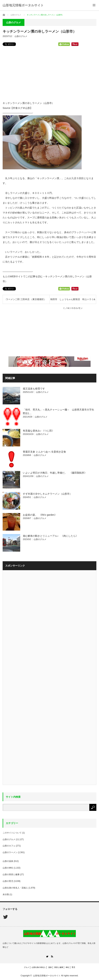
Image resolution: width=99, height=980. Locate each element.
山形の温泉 (8, 861)
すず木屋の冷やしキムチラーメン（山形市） (47, 494)
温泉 (50, 967)
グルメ (27, 967)
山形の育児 (8, 881)
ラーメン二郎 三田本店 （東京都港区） (26, 299)
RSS (52, 956)
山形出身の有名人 (39, 967)
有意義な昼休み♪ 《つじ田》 (39, 431)
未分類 (6, 894)
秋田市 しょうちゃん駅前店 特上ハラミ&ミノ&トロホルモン (73, 301)
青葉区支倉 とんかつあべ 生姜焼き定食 (44, 452)
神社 (67, 967)
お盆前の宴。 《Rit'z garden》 (40, 515)
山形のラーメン (10, 852)
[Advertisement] (49, 72)
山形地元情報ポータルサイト (23, 5)
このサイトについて (12, 833)
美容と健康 (59, 967)
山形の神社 (8, 868)
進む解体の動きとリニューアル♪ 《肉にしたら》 (50, 536)
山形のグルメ (21, 36)
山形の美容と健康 (11, 874)
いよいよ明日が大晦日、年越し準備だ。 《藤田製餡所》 (55, 473)
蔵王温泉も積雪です (34, 389)
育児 (73, 967)
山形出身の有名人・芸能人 (15, 888)
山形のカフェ (9, 846)
